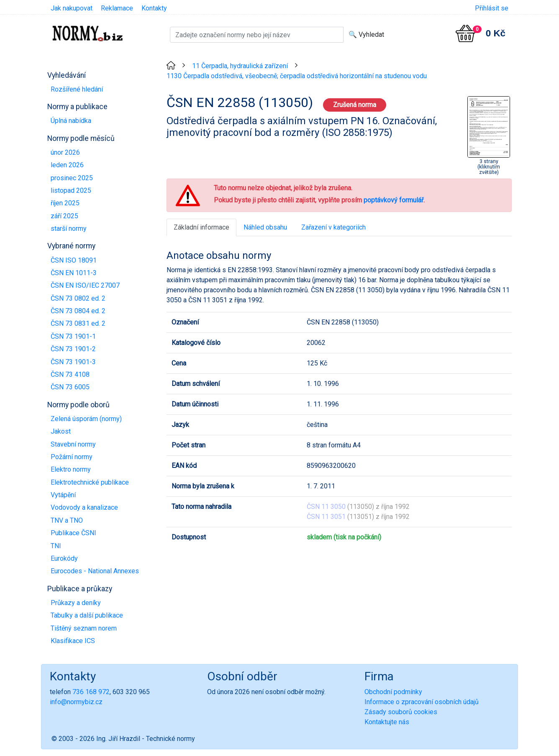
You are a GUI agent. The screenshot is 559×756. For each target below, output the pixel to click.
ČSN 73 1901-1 (73, 336)
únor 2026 (65, 152)
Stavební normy (73, 444)
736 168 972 (91, 692)
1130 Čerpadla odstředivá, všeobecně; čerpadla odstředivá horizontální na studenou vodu (297, 76)
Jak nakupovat (72, 8)
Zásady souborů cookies (401, 712)
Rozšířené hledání (77, 89)
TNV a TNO (67, 520)
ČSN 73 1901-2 (73, 349)
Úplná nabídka (71, 121)
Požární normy (72, 457)
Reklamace (117, 8)
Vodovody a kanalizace (84, 507)
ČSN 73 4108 (70, 374)
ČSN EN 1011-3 (74, 273)
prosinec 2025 (72, 178)
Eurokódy (64, 558)
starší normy (69, 229)
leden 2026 (67, 165)
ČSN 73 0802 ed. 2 (78, 298)
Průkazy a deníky (76, 603)
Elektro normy (71, 469)
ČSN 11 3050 (326, 507)
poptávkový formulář (394, 200)
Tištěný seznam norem (84, 628)
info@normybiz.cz (76, 702)
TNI (56, 546)
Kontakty (154, 8)
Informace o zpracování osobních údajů (422, 702)
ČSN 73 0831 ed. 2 (78, 323)
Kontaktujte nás (387, 722)
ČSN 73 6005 (70, 387)
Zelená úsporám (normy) (86, 419)
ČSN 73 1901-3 (73, 362)
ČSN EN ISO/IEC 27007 (85, 285)
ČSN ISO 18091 (74, 260)
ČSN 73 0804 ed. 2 (78, 311)
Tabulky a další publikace (87, 615)
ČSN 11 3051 (326, 517)
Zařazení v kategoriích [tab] (333, 227)
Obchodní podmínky (393, 692)
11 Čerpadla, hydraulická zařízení (240, 66)
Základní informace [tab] (201, 227)
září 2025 (64, 216)
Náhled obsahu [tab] (265, 227)
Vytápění (63, 495)
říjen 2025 (65, 203)
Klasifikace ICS (73, 641)
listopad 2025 (71, 190)
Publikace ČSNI (73, 533)
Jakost (61, 431)
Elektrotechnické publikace (90, 482)
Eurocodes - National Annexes (95, 571)
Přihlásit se (492, 8)
